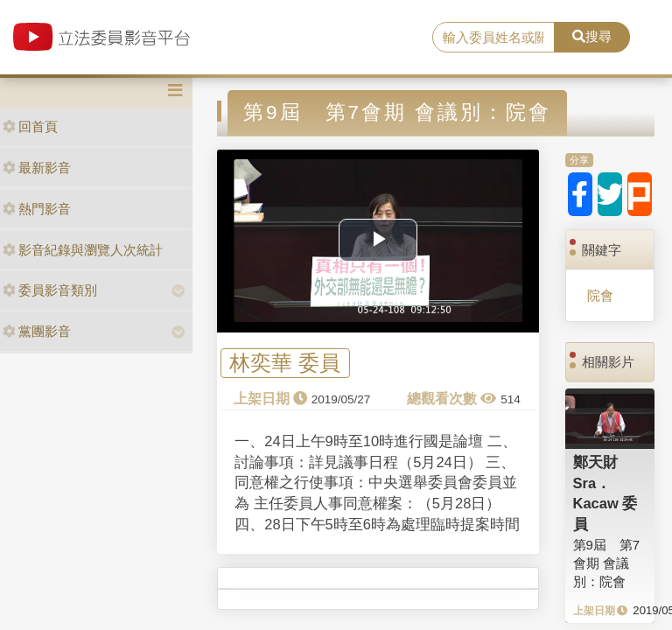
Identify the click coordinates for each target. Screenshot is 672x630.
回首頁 (30, 126)
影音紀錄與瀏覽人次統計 (83, 250)
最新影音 (37, 168)
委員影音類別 (50, 290)
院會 (600, 295)
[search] (493, 38)
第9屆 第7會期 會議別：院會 (607, 563)
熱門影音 (37, 209)
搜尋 (592, 36)
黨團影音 (37, 331)
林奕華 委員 (285, 364)
